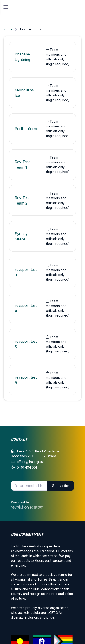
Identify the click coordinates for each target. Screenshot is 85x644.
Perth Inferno (27, 129)
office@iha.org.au (27, 462)
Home (8, 29)
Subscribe (61, 486)
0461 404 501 (24, 467)
